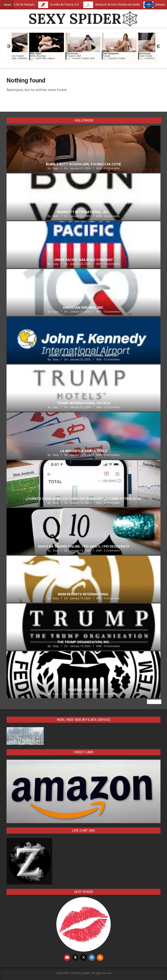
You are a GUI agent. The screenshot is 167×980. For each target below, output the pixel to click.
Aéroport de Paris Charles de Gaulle (126, 4)
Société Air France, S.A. (73, 4)
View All (154, 702)
